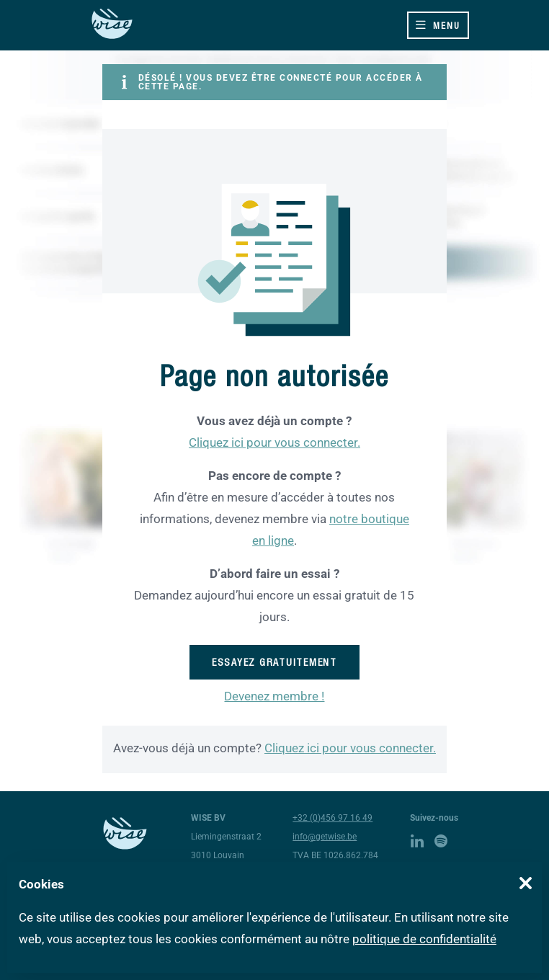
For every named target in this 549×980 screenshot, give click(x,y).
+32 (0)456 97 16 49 (332, 818)
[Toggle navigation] (438, 25)
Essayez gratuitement (274, 662)
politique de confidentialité (424, 939)
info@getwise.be (325, 837)
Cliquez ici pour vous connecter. (274, 442)
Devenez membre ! (274, 696)
